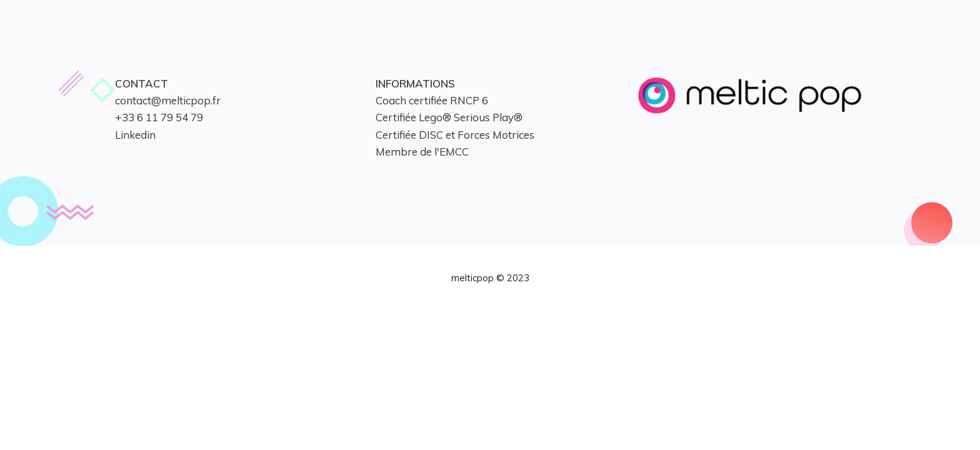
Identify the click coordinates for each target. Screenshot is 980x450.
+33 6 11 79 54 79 (159, 117)
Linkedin (135, 135)
